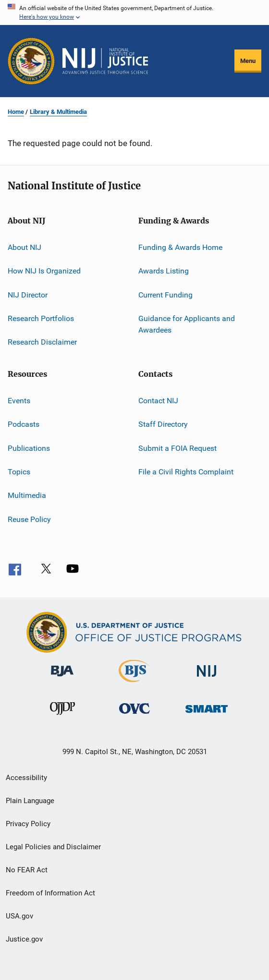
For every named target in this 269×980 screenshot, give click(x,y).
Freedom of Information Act (50, 893)
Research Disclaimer (42, 342)
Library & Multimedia (58, 112)
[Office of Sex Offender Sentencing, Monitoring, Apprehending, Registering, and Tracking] (207, 714)
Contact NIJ (158, 401)
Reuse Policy (29, 519)
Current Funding (165, 295)
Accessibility (26, 778)
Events (19, 401)
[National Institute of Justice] (207, 678)
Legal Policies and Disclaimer (53, 847)
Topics (19, 472)
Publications (29, 448)
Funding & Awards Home (180, 247)
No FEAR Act (27, 870)
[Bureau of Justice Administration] (62, 678)
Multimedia (27, 495)
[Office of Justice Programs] (31, 61)
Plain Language (30, 801)
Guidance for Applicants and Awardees (187, 324)
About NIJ (24, 247)
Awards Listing (164, 271)
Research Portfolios (41, 318)
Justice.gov (24, 939)
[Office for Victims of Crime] (134, 715)
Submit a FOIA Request (177, 448)
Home (16, 112)
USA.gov (19, 916)
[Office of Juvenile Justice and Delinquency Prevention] (62, 717)
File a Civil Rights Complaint (186, 472)
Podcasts (24, 424)
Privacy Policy (28, 824)
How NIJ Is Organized (44, 271)
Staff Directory (163, 424)
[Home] (105, 61)
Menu (248, 61)
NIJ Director (28, 295)
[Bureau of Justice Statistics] (134, 684)
